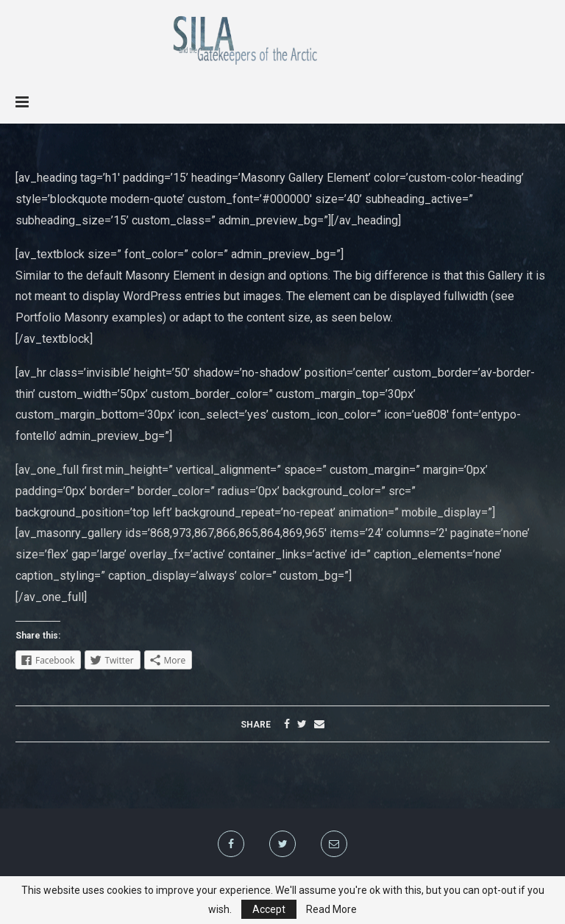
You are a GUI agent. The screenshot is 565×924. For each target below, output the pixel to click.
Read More (331, 909)
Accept (269, 909)
